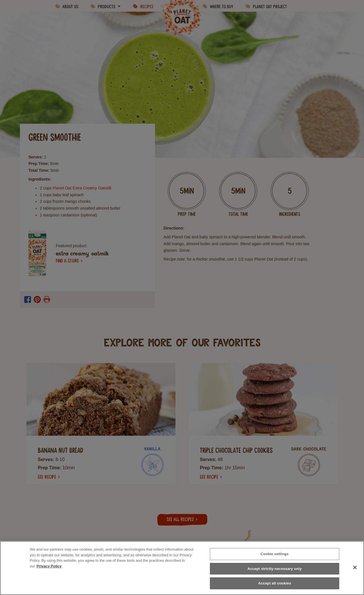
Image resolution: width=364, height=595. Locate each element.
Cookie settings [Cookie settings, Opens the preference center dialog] (275, 554)
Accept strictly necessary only (275, 569)
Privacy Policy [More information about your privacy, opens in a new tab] (49, 566)
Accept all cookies (275, 583)
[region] (182, 568)
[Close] (355, 567)
